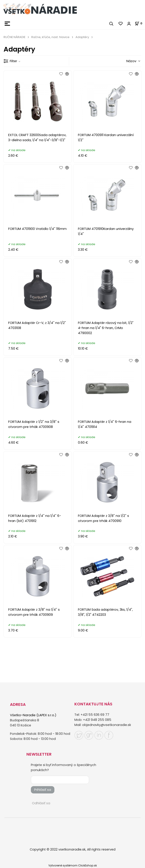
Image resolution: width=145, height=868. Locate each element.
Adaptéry (82, 37)
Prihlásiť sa (43, 790)
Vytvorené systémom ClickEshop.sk (73, 865)
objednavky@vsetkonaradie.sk (107, 725)
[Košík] (140, 23)
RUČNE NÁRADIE (14, 37)
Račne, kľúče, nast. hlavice (50, 37)
